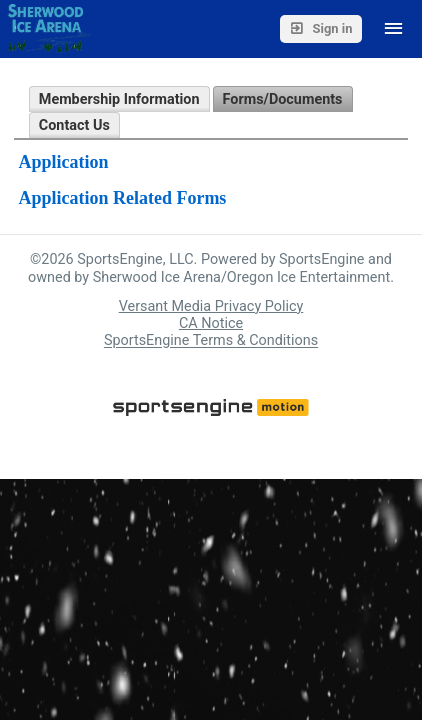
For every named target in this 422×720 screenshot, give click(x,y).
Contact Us (74, 125)
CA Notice (211, 323)
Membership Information (119, 99)
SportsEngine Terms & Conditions (211, 341)
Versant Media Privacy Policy (211, 306)
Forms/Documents (283, 99)
